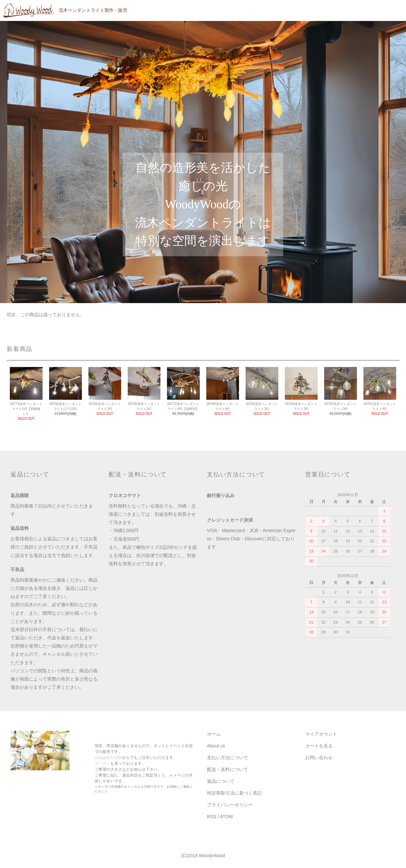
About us (216, 746)
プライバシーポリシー (230, 805)
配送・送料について (228, 769)
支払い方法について (228, 758)
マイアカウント (321, 734)
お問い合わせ (319, 758)
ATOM (226, 817)
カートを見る (319, 746)
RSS (212, 817)
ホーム (214, 734)
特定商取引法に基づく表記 (234, 793)
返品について (221, 781)
